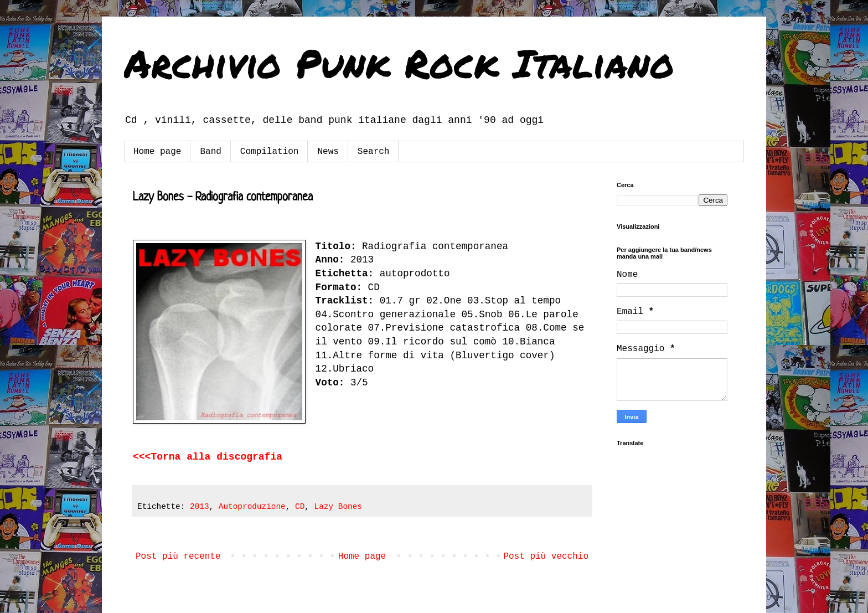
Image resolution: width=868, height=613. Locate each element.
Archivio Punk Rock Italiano (399, 63)
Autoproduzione (252, 507)
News (328, 152)
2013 (200, 507)
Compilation (270, 152)
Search (374, 152)
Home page (157, 152)
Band (210, 152)
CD (300, 507)
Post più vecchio (546, 557)
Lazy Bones (338, 507)
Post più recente (178, 557)
